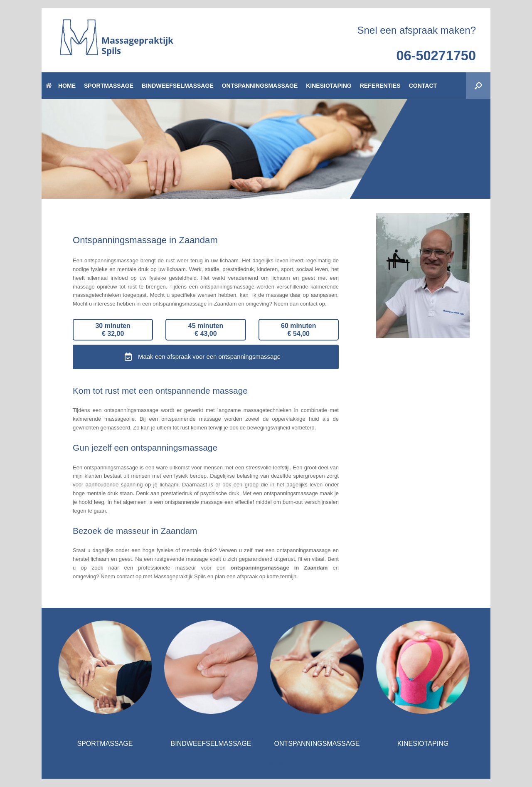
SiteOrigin (264, 762)
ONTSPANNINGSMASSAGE (260, 86)
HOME (61, 86)
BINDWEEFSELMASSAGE (178, 86)
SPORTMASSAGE (109, 86)
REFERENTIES (380, 86)
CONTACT (423, 86)
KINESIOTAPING (329, 86)
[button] (478, 86)
